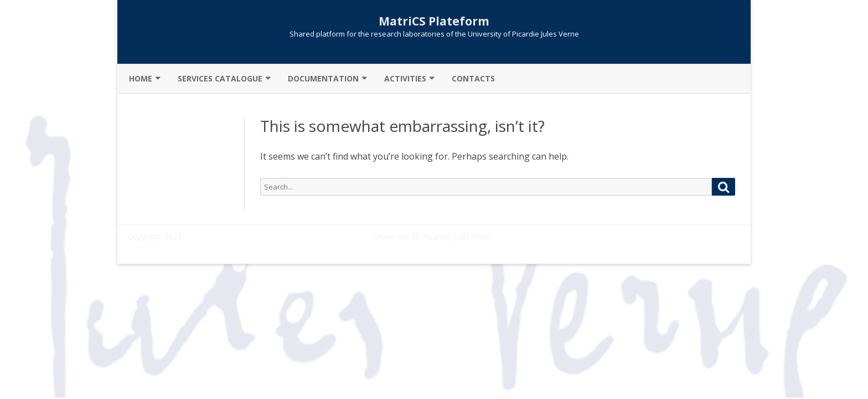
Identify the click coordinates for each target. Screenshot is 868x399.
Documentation (323, 78)
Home (141, 78)
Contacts (473, 78)
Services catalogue (220, 78)
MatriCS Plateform (434, 21)
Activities (405, 78)
